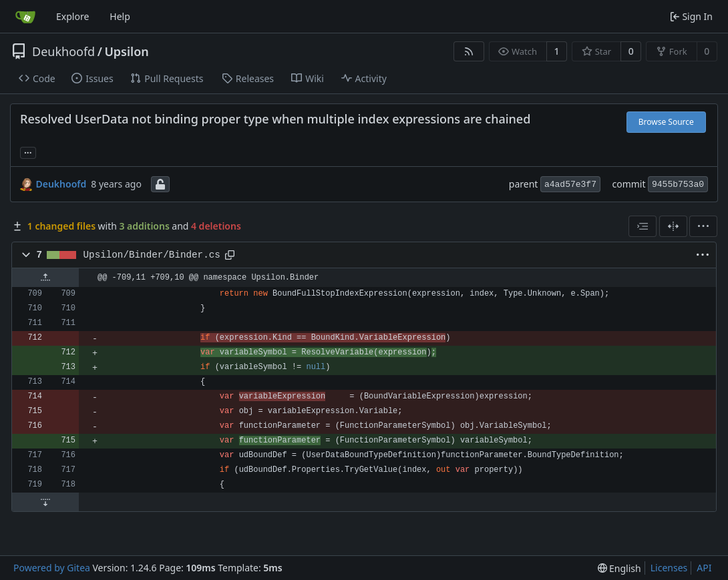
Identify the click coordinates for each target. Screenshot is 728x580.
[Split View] (673, 226)
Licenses (669, 568)
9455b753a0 (678, 185)
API (704, 568)
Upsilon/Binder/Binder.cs (152, 255)
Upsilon (126, 51)
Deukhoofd (63, 51)
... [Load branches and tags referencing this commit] (28, 152)
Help (120, 16)
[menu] (703, 226)
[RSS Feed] (469, 51)
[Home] (25, 17)
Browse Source (666, 122)
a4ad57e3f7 (570, 185)
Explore (72, 16)
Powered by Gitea (52, 568)
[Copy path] (230, 255)
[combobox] (643, 226)
